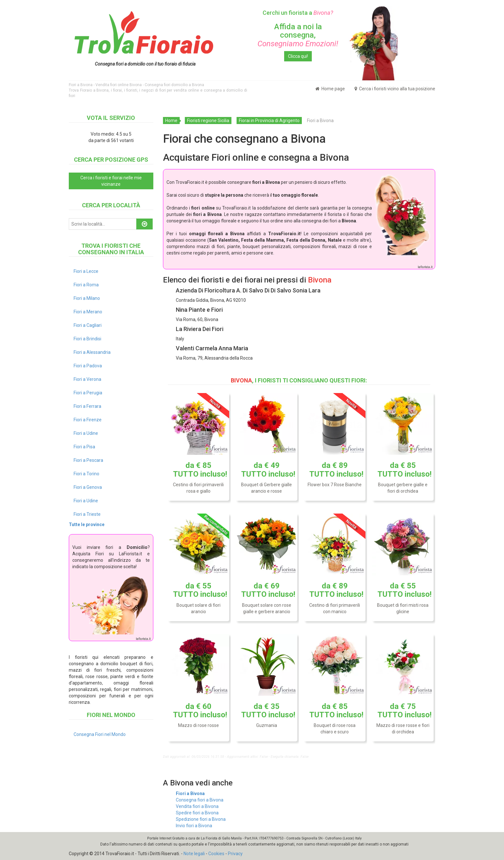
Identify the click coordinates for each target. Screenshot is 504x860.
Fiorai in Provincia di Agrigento (269, 121)
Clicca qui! (298, 56)
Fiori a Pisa (84, 447)
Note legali (194, 854)
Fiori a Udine (86, 433)
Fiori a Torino (86, 474)
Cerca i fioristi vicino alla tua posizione (395, 89)
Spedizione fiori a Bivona (201, 819)
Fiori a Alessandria (92, 352)
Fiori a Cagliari (88, 325)
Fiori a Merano (88, 312)
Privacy (235, 854)
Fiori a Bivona (190, 793)
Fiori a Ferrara (87, 406)
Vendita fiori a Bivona (197, 806)
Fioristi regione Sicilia (208, 121)
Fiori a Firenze (88, 420)
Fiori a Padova (88, 366)
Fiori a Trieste (87, 514)
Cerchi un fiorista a (298, 13)
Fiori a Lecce (86, 271)
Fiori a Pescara (88, 460)
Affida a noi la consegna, (298, 35)
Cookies (216, 854)
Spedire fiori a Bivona (197, 813)
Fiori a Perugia (88, 393)
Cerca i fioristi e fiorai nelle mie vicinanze (111, 181)
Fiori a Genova (88, 487)
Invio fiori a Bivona (194, 826)
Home (171, 121)
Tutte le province (87, 524)
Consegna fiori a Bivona (200, 800)
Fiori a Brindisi (87, 339)
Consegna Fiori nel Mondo (100, 734)
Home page (330, 89)
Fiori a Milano (87, 298)
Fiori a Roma (86, 285)
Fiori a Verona (87, 379)
